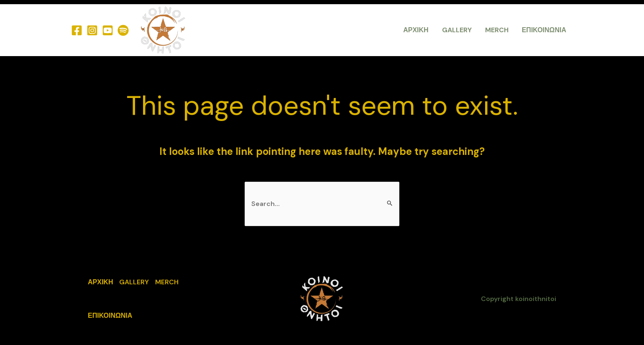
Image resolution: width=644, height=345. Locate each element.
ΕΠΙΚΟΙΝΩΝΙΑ (544, 30)
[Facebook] (77, 30)
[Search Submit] (390, 203)
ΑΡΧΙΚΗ (416, 30)
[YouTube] (108, 30)
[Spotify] (123, 30)
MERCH (497, 30)
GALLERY (457, 30)
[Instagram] (92, 30)
